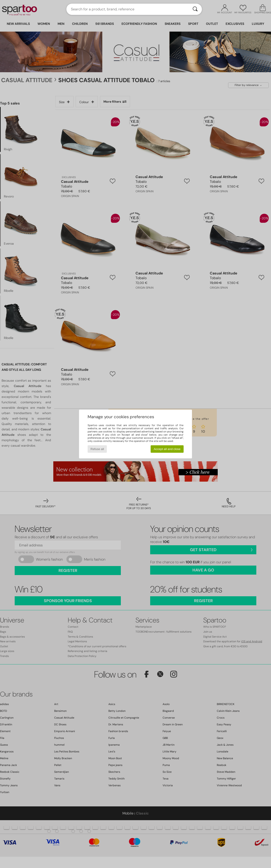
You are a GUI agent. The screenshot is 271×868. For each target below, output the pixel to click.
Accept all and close (167, 449)
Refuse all (97, 449)
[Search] (195, 9)
